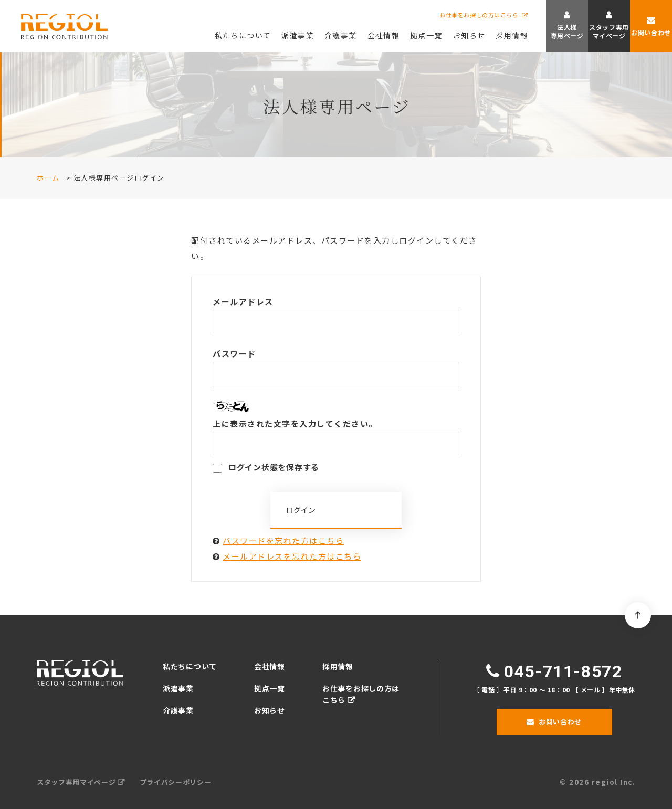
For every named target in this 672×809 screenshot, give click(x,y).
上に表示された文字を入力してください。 (295, 423)
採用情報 (338, 666)
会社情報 (270, 666)
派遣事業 (178, 688)
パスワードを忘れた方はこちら (283, 540)
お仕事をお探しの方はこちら (479, 15)
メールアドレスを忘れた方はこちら (292, 556)
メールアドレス (243, 302)
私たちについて (190, 666)
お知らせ (270, 710)
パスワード (234, 354)
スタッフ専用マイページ (76, 782)
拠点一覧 (270, 688)
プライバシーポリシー (176, 782)
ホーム (48, 178)
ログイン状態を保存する (266, 467)
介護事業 (178, 710)
